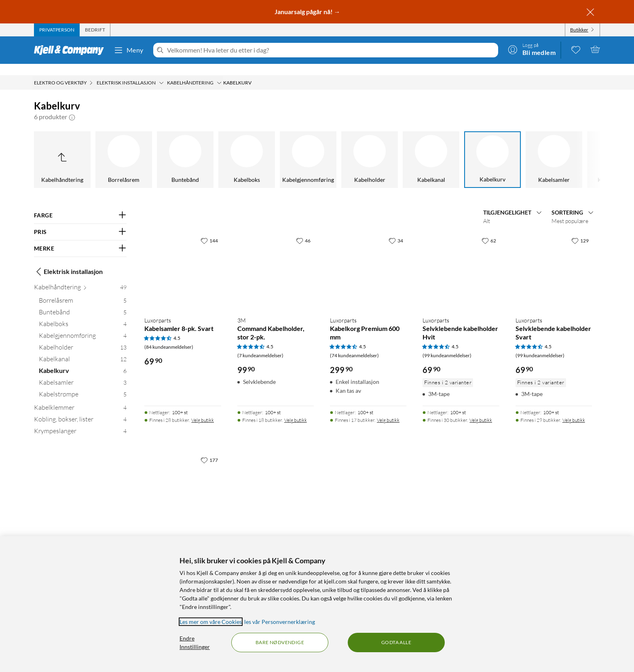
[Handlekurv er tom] (595, 49)
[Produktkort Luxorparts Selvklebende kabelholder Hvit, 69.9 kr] (461, 260)
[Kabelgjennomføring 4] (83, 326)
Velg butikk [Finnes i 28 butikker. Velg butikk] (203, 409)
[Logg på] (532, 49)
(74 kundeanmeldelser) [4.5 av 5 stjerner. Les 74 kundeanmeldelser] (354, 344)
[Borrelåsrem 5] (83, 291)
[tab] (57, 30)
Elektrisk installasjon (68, 260)
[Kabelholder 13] (83, 338)
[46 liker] (303, 229)
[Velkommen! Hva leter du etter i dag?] (331, 50)
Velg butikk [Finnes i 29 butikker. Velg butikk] (574, 409)
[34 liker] (396, 229)
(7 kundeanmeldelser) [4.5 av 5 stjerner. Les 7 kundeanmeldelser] (260, 344)
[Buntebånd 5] (83, 302)
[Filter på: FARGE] (80, 204)
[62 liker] (489, 229)
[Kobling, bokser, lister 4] (80, 410)
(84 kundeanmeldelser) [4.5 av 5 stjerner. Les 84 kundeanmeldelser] (169, 336)
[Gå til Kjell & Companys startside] (71, 50)
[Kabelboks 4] (83, 314)
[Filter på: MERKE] (80, 237)
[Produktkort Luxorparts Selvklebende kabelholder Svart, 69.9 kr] (554, 260)
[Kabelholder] (326, 148)
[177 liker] (209, 449)
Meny (129, 50)
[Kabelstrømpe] (572, 148)
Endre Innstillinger (195, 643)
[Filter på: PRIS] (80, 221)
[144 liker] (209, 229)
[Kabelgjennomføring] (265, 148)
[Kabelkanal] (388, 148)
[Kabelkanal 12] (83, 349)
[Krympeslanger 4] (80, 421)
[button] (72, 105)
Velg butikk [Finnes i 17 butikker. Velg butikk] (388, 409)
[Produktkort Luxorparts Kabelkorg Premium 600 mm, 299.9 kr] (368, 260)
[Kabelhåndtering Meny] (219, 72)
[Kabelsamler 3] (83, 373)
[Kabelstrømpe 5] (83, 384)
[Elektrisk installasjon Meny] (161, 72)
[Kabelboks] (203, 148)
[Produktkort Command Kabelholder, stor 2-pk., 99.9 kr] (276, 260)
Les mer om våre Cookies (211, 622)
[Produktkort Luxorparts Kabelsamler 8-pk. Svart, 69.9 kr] (183, 260)
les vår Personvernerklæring (280, 622)
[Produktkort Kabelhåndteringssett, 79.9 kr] (183, 479)
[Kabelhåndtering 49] (80, 277)
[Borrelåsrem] (80, 148)
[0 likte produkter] (576, 49)
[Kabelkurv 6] (83, 361)
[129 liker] (580, 229)
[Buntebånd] (142, 148)
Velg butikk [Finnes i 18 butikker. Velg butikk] (296, 409)
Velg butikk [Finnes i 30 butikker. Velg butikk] (481, 409)
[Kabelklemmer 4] (80, 398)
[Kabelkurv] (449, 148)
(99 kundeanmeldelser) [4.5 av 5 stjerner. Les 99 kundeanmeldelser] (447, 344)
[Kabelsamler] (511, 148)
